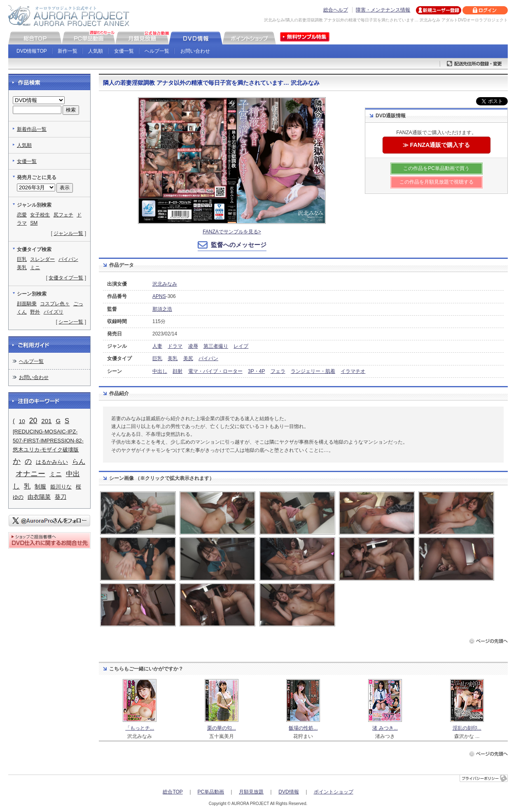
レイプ (241, 346)
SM (34, 223)
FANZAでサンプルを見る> (232, 232)
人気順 (96, 51)
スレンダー (42, 259)
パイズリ (54, 312)
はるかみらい (52, 462)
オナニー (30, 474)
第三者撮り (216, 346)
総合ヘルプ (336, 10)
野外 (35, 312)
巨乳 (157, 358)
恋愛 (22, 215)
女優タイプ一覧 (66, 278)
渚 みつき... (385, 728)
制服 (40, 486)
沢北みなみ (165, 284)
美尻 (188, 358)
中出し (160, 371)
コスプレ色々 (55, 304)
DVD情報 (288, 792)
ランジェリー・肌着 (313, 371)
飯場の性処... (303, 728)
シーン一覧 (71, 322)
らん (79, 462)
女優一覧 (124, 51)
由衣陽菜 (39, 497)
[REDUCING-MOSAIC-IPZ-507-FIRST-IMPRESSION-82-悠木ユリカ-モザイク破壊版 (48, 441)
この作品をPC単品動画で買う (436, 168)
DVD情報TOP (32, 51)
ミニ (35, 268)
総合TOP (173, 792)
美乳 (173, 358)
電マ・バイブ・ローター (215, 371)
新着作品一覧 (32, 129)
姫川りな (61, 487)
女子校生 (40, 215)
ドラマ (175, 346)
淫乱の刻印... (467, 728)
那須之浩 (162, 309)
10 (22, 421)
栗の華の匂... (222, 728)
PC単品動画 (211, 792)
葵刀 (61, 497)
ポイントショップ (334, 792)
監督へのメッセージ (239, 245)
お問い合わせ (195, 51)
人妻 (157, 346)
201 (46, 421)
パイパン (208, 358)
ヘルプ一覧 (157, 51)
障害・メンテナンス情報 (383, 10)
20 (33, 421)
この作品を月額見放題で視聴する (437, 182)
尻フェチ (63, 215)
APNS (159, 296)
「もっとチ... (140, 728)
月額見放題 (251, 792)
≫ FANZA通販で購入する (437, 145)
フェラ (278, 371)
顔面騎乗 (27, 304)
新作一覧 (68, 51)
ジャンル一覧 (68, 233)
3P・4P (256, 371)
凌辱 (193, 346)
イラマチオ (353, 371)
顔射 (177, 371)
